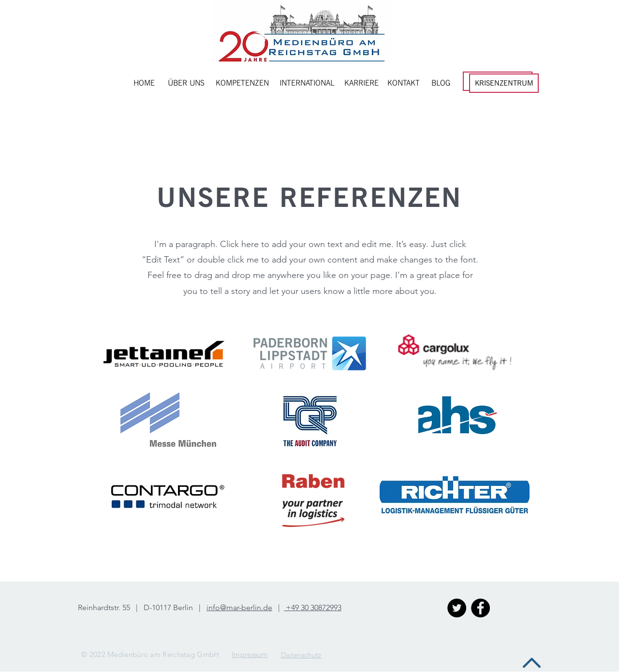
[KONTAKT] (403, 83)
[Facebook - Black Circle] (480, 608)
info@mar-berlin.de (239, 607)
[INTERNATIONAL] (307, 83)
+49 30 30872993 (313, 607)
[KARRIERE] (361, 83)
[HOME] (144, 83)
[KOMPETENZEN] (242, 83)
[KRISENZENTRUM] (504, 83)
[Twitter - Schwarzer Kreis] (457, 608)
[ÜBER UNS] (186, 83)
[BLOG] (441, 83)
